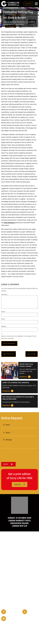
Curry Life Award (15, 639)
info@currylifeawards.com (16, 620)
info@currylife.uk (16, 617)
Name (3, 312)
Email (3, 319)
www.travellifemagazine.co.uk (20, 593)
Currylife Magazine (11, 627)
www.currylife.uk (19, 587)
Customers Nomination (17, 22)
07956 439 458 (33, 613)
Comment (5, 294)
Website (4, 326)
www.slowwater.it (10, 223)
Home (5, 22)
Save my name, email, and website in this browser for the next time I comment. (19, 337)
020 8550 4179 (12, 612)
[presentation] (16, 454)
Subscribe (20, 485)
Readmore (25, 377)
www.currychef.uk (19, 590)
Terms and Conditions (9, 636)
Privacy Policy (33, 636)
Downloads (28, 4)
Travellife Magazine (26, 627)
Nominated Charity (25, 632)
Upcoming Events (25, 629)
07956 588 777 (33, 610)
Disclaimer (22, 636)
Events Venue (12, 632)
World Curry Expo (12, 629)
